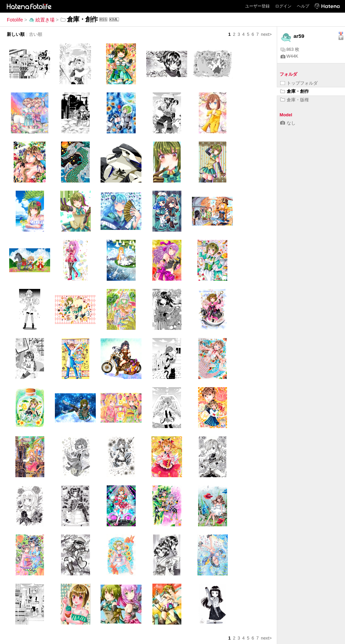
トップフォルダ (299, 83)
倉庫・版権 (295, 100)
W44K (289, 56)
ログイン (283, 6)
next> (266, 34)
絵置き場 (42, 20)
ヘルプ (303, 6)
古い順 (36, 34)
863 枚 (290, 49)
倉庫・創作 (295, 91)
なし (288, 123)
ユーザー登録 (257, 6)
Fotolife (15, 20)
